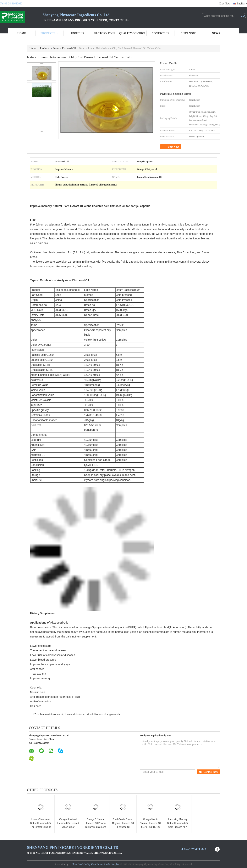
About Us (77, 33)
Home (22, 33)
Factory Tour (105, 33)
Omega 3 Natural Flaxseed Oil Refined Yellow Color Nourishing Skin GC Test (68, 827)
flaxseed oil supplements (107, 714)
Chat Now (225, 4)
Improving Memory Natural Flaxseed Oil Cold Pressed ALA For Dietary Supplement (178, 827)
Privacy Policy (61, 864)
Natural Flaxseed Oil (65, 48)
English (242, 4)
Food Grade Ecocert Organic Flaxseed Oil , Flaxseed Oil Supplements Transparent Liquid (123, 827)
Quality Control (133, 33)
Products (49, 33)
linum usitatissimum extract (79, 714)
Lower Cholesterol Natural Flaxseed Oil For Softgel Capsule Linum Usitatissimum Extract (41, 827)
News (216, 33)
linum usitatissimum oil (52, 714)
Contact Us (160, 33)
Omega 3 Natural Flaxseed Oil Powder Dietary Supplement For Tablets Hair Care (96, 825)
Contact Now (209, 772)
